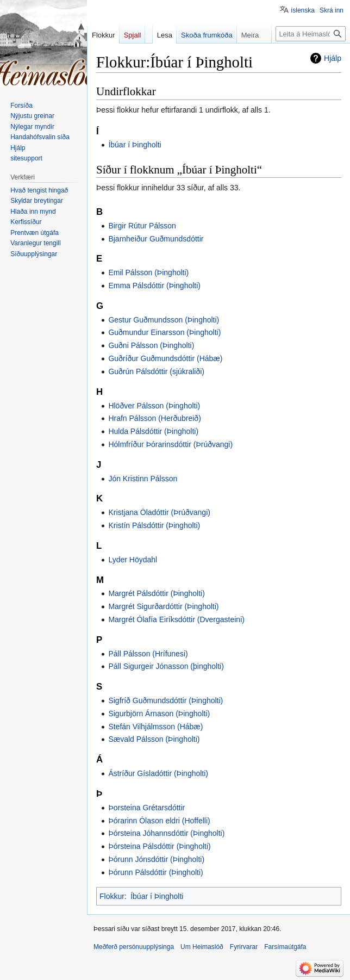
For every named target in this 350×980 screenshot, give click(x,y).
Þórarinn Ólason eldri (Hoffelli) (159, 821)
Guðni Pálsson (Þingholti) (151, 345)
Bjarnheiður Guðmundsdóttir (156, 239)
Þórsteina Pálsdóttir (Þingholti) (159, 846)
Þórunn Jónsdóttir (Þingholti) (156, 859)
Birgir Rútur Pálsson (142, 226)
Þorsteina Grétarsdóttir (146, 808)
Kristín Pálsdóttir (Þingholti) (154, 525)
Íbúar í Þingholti (135, 145)
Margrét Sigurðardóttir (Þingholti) (163, 606)
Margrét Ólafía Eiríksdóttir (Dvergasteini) (176, 619)
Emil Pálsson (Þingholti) (148, 272)
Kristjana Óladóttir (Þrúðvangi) (159, 512)
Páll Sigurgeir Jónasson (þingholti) (166, 666)
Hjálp (333, 58)
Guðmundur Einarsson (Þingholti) (164, 332)
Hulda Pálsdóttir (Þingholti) (153, 431)
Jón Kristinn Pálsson (143, 479)
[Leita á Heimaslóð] (311, 34)
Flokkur (112, 896)
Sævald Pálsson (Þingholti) (154, 739)
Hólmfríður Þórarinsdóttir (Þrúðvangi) (170, 444)
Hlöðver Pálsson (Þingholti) (154, 406)
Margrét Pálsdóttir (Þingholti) (156, 593)
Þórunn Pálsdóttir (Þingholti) (155, 872)
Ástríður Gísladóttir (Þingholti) (158, 773)
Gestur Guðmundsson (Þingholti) (164, 320)
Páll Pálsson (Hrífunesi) (148, 654)
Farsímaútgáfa (285, 947)
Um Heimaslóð (202, 947)
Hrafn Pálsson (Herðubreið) (154, 418)
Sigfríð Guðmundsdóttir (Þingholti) (165, 700)
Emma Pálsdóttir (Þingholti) (154, 286)
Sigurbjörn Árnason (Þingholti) (159, 714)
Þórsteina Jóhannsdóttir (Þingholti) (166, 833)
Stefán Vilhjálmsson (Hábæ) (155, 727)
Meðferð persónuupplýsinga (134, 947)
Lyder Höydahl (133, 560)
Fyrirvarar (244, 947)
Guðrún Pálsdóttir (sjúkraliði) (156, 371)
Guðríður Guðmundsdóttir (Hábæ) (165, 358)
